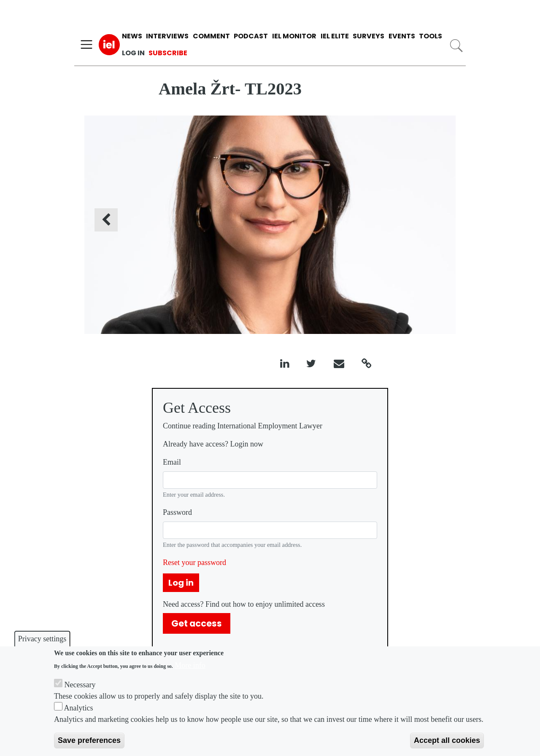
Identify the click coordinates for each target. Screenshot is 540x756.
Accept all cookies (447, 740)
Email (172, 462)
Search (456, 46)
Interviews (167, 36)
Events (402, 36)
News (132, 36)
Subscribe (168, 53)
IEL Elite (335, 36)
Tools (431, 36)
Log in (133, 53)
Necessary (80, 685)
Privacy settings (42, 639)
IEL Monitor (294, 36)
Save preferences (89, 740)
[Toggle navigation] (86, 45)
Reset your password (194, 562)
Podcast (251, 36)
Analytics (79, 708)
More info (190, 665)
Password (177, 512)
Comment (211, 36)
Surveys (369, 36)
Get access (197, 623)
